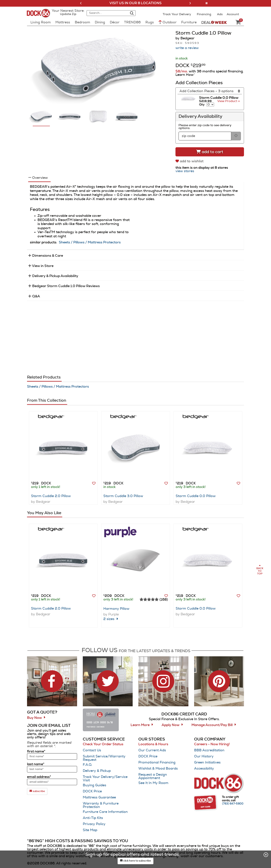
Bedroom (82, 22)
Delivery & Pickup (97, 771)
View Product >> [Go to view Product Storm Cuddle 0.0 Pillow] (229, 101)
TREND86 (132, 22)
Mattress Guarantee (99, 798)
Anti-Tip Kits (93, 818)
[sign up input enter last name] (52, 769)
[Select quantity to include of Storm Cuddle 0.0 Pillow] (210, 105)
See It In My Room (153, 783)
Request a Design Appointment (153, 776)
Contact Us (92, 750)
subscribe (37, 791)
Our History (204, 756)
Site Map (90, 830)
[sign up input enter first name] (52, 756)
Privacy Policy (94, 824)
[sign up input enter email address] (52, 782)
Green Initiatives (207, 763)
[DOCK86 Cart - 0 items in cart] (238, 22)
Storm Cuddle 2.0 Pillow (51, 496)
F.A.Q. (87, 765)
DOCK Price (92, 791)
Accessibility (204, 769)
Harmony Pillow (116, 609)
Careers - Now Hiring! (212, 744)
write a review (187, 48)
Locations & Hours (153, 744)
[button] (81, 3)
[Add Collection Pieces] (210, 91)
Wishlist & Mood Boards (158, 769)
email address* (39, 777)
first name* (36, 752)
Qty (202, 105)
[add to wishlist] (190, 161)
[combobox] (107, 13)
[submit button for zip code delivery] (236, 136)
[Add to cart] (210, 152)
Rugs (150, 22)
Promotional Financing (157, 763)
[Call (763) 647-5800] (233, 804)
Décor (115, 22)
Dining (100, 22)
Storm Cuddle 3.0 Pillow (123, 496)
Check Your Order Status (103, 744)
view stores (185, 171)
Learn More (140, 725)
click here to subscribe (135, 861)
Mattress (63, 22)
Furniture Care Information (105, 812)
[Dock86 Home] (40, 15)
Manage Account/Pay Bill (212, 725)
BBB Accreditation (209, 750)
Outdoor (167, 22)
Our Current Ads (152, 750)
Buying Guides (94, 785)
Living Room (41, 22)
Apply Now (171, 725)
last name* (36, 764)
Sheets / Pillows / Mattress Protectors (90, 242)
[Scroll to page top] (260, 570)
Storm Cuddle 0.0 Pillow (196, 496)
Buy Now (34, 718)
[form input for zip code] (205, 136)
